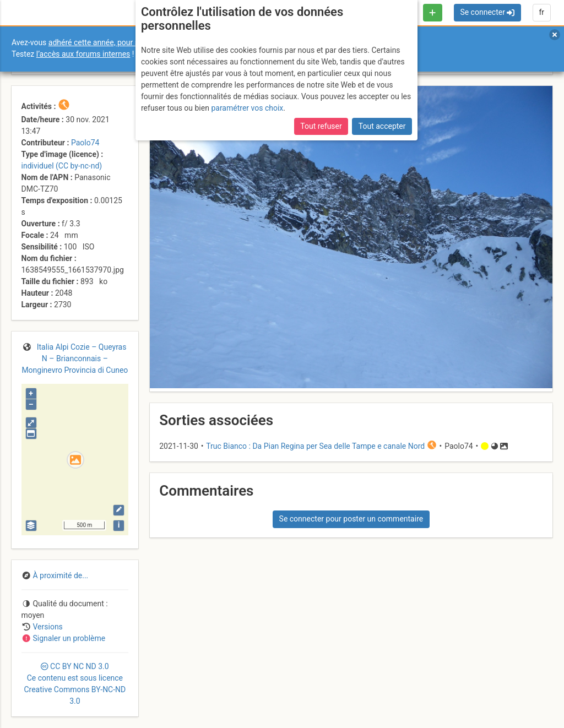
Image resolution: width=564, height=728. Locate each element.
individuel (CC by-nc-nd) (62, 166)
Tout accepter (382, 126)
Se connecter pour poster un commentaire (351, 519)
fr (541, 12)
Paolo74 (85, 143)
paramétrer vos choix (247, 108)
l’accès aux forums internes (83, 54)
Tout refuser (321, 126)
